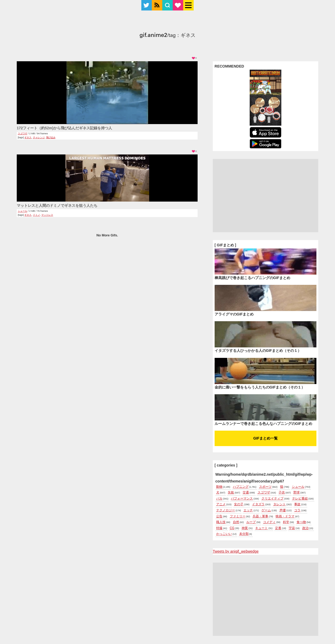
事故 (297, 504)
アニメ (221, 504)
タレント (280, 504)
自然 (236, 522)
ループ (251, 522)
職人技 (221, 522)
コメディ (269, 522)
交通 (246, 492)
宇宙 (292, 528)
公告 (219, 516)
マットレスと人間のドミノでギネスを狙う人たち (57, 206)
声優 (283, 510)
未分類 (244, 534)
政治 (305, 528)
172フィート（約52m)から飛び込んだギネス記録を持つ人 (64, 128)
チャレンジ (39, 137)
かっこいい (224, 534)
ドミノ (37, 215)
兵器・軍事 (260, 516)
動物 (219, 487)
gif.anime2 (153, 36)
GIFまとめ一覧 (266, 438)
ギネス (28, 137)
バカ (219, 498)
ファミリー (238, 516)
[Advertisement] (266, 196)
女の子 (239, 504)
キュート (261, 528)
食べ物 (301, 522)
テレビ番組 (300, 498)
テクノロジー (226, 510)
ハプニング (241, 487)
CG (232, 528)
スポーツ (265, 487)
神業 (245, 528)
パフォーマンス (242, 498)
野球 (297, 492)
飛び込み (51, 137)
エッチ (248, 510)
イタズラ (258, 504)
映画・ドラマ (285, 516)
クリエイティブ (272, 498)
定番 (278, 528)
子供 (282, 492)
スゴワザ (23, 134)
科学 (286, 522)
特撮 (219, 528)
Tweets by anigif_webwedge (236, 551)
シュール (23, 211)
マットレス (47, 215)
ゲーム (266, 510)
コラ (297, 510)
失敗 (231, 492)
